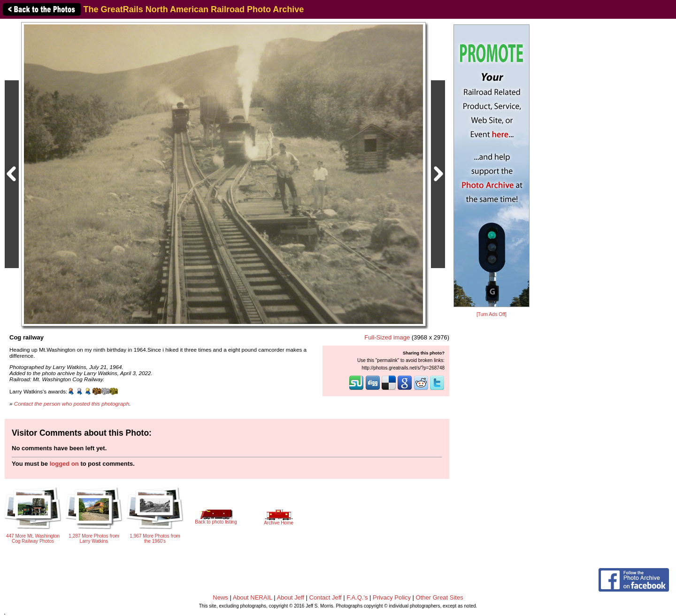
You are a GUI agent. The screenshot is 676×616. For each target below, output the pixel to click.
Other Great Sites (440, 597)
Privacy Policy (392, 597)
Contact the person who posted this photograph (72, 404)
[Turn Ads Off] (492, 314)
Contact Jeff (326, 597)
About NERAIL (253, 597)
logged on (64, 464)
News (220, 597)
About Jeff (291, 597)
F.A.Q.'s (357, 597)
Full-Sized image (387, 337)
